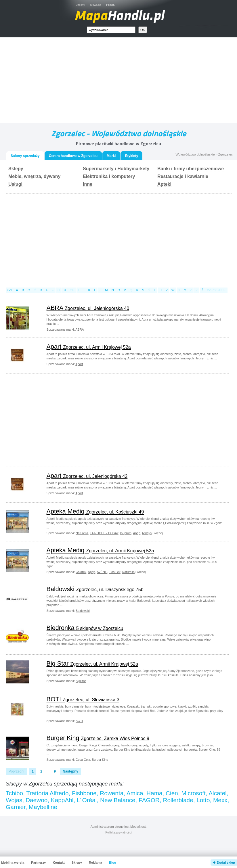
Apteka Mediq (95, 511)
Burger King (98, 738)
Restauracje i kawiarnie (183, 176)
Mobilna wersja (13, 863)
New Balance (118, 800)
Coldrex (81, 572)
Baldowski (95, 589)
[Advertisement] (125, 81)
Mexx (220, 800)
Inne (88, 184)
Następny (70, 771)
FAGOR (149, 800)
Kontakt (59, 863)
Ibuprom (126, 533)
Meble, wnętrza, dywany (34, 176)
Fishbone (84, 793)
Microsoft (193, 793)
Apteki (164, 184)
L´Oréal (87, 800)
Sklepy (16, 169)
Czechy (80, 5)
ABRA (88, 308)
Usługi (15, 184)
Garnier (16, 807)
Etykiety (131, 156)
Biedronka (85, 628)
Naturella (82, 533)
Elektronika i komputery (109, 176)
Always (147, 533)
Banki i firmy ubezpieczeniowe (191, 169)
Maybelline (43, 807)
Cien (172, 793)
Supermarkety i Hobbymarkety (116, 169)
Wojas (14, 800)
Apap (136, 533)
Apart (89, 347)
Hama (154, 793)
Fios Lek (115, 572)
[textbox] (111, 30)
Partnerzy (38, 863)
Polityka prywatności (118, 832)
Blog (113, 863)
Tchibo (14, 793)
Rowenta (112, 793)
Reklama (95, 863)
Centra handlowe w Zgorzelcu (73, 156)
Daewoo (37, 800)
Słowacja (95, 5)
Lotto (203, 800)
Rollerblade (178, 800)
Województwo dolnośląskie (195, 154)
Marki (111, 156)
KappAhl (62, 800)
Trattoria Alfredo (47, 793)
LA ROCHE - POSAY (104, 533)
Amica (135, 793)
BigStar (81, 681)
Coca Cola (83, 760)
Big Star (92, 663)
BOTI (83, 699)
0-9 (10, 290)
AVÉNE (102, 572)
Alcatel (217, 793)
